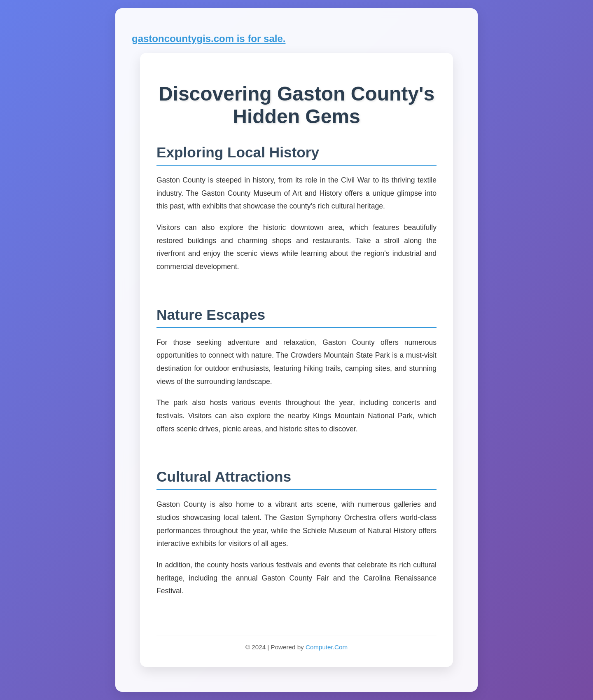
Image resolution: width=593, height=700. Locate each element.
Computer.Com (327, 647)
